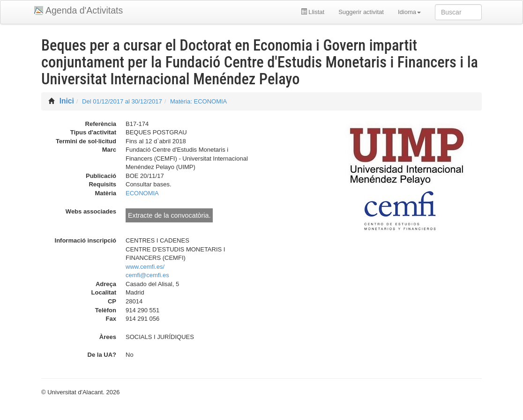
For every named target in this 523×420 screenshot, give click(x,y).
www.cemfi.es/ (145, 267)
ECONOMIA (142, 193)
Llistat (313, 12)
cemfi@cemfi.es (147, 275)
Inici (67, 101)
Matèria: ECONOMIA (198, 101)
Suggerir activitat (361, 12)
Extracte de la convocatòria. (169, 215)
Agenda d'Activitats (84, 10)
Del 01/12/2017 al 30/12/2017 (122, 101)
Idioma (409, 12)
